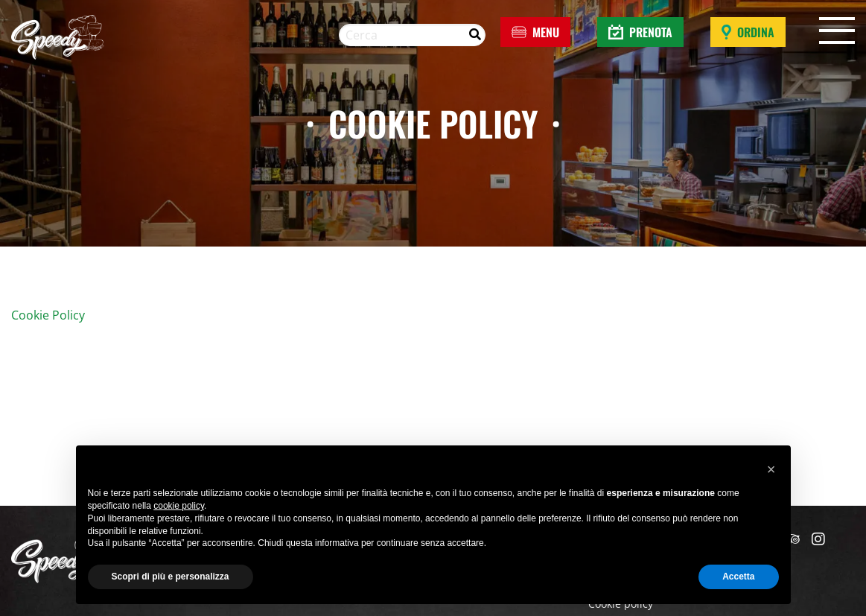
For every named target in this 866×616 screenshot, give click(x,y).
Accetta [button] (738, 577)
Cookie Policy (48, 315)
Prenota (640, 32)
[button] (771, 469)
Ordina (748, 32)
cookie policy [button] (179, 506)
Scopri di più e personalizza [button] (171, 577)
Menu (535, 32)
